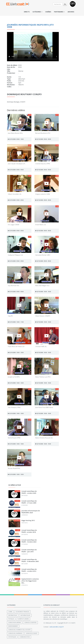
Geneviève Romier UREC (43, 255)
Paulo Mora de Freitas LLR (16, 346)
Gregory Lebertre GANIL (43, 194)
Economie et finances (22, 612)
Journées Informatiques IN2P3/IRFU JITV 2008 (30, 26)
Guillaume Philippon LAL (15, 255)
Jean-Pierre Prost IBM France (44, 407)
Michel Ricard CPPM (14, 438)
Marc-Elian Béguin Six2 (42, 286)
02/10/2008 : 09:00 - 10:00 (16, 139)
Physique (11, 619)
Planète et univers (23, 619)
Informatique (13, 615)
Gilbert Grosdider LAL (15, 194)
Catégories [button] (37, 12)
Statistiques (12, 637)
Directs (27, 12)
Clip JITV (10, 316)
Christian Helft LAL (41, 346)
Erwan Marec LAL (41, 225)
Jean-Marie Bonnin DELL (15, 133)
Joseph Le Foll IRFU (14, 377)
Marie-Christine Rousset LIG (44, 438)
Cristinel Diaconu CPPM (43, 164)
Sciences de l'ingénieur (15, 633)
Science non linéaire (15, 623)
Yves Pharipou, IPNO (14, 407)
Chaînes (48, 12)
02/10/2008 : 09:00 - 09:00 (43, 139)
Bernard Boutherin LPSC (43, 133)
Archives (71, 12)
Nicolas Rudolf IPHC (14, 468)
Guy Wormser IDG (14, 286)
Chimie (10, 612)
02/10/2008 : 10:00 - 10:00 (43, 292)
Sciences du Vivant (32, 633)
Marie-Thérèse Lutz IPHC (43, 377)
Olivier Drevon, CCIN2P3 (43, 316)
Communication (25, 637)
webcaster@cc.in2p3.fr (57, 627)
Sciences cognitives (30, 623)
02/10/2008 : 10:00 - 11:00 (16, 322)
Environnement (13, 626)
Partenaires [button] (59, 12)
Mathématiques (25, 615)
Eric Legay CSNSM (14, 225)
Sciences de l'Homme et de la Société (19, 630)
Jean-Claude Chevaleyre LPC (17, 164)
